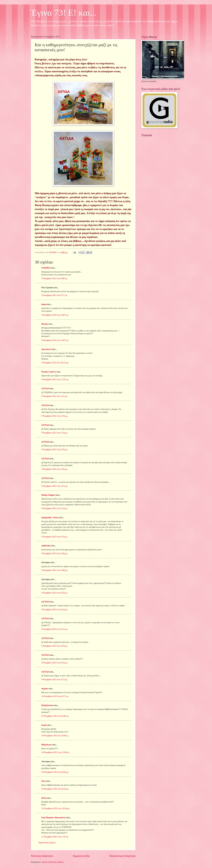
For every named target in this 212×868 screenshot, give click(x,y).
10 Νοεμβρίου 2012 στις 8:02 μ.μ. (55, 772)
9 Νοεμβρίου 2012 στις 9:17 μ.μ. (55, 679)
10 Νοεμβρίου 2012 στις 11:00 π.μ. (56, 752)
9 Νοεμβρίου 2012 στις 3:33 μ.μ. (55, 508)
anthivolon (46, 546)
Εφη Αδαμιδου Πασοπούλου (54, 818)
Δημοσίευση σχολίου (47, 843)
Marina (45, 324)
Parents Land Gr (49, 372)
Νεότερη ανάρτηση (42, 856)
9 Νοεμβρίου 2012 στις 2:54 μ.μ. (55, 433)
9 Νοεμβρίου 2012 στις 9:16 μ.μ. (55, 646)
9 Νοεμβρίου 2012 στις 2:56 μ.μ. (55, 469)
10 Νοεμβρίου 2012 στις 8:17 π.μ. (55, 696)
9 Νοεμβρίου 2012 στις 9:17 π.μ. (55, 295)
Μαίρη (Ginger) (48, 495)
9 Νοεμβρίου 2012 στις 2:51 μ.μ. (55, 396)
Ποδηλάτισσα (47, 705)
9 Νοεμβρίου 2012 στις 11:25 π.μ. (55, 379)
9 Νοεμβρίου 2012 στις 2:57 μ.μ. (55, 486)
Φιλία (44, 798)
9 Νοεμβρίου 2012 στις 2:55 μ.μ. (55, 450)
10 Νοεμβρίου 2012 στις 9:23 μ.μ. (55, 789)
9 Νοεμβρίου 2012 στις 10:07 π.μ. (55, 315)
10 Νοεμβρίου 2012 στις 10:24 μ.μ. (56, 808)
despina (45, 689)
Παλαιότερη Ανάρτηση (122, 856)
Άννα (44, 781)
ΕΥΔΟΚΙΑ (46, 268)
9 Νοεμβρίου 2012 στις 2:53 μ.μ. (55, 416)
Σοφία (44, 725)
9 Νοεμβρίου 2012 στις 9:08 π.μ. (55, 278)
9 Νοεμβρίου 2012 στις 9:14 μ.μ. (55, 610)
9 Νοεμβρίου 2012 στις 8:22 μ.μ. (55, 593)
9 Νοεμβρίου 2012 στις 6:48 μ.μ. (55, 570)
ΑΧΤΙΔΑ (45, 389)
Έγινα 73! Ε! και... (64, 13)
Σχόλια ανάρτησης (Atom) (53, 862)
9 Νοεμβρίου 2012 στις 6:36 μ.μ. (55, 553)
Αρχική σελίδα (81, 856)
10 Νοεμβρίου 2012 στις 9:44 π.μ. (55, 716)
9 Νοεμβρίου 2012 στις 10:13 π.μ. (55, 363)
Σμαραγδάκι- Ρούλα (50, 518)
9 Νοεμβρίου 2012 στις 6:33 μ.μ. (55, 537)
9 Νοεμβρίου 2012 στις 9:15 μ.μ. (55, 629)
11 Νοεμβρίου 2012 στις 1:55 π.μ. (55, 837)
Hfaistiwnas (47, 745)
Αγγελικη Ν (46, 349)
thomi (44, 304)
